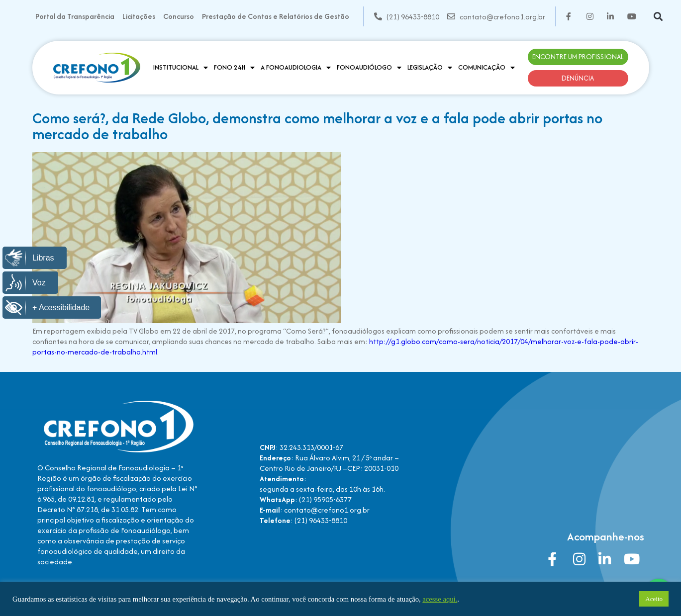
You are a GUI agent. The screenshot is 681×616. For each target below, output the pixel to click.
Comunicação (486, 68)
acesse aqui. (440, 599)
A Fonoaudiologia (296, 68)
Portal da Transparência (75, 16)
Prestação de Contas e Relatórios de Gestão (276, 16)
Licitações (139, 16)
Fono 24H (234, 68)
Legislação (430, 68)
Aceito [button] (654, 599)
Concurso (179, 16)
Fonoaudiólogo (369, 68)
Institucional (181, 68)
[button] (658, 17)
